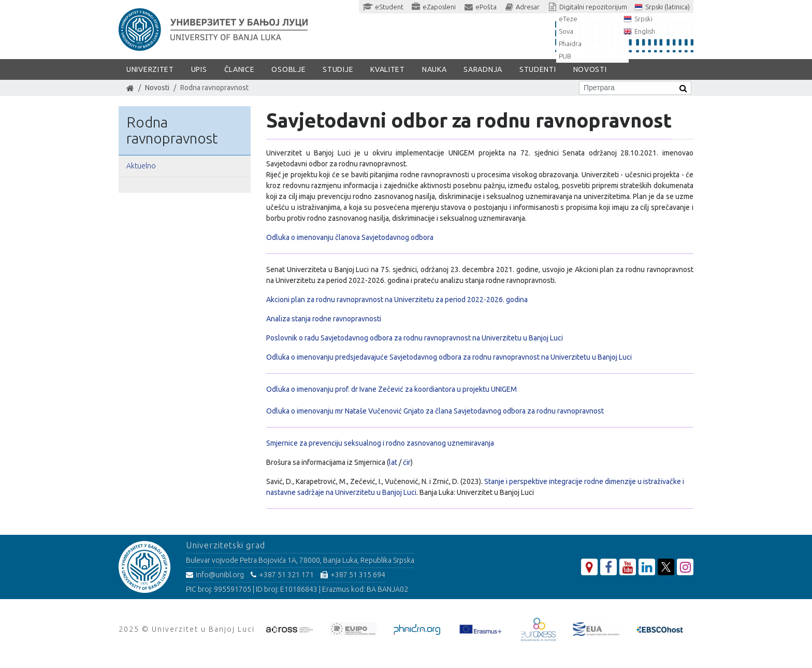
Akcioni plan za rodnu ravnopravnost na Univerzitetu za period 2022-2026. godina (397, 300)
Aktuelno (141, 166)
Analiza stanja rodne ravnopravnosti (324, 319)
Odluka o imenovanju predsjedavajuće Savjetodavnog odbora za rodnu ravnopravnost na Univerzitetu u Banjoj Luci (449, 357)
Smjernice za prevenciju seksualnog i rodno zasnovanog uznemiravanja (380, 443)
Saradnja (483, 69)
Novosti (590, 69)
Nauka (434, 69)
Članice (240, 69)
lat (394, 462)
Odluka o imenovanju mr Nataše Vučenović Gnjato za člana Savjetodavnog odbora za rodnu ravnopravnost (435, 411)
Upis (199, 69)
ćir (407, 462)
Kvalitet (388, 69)
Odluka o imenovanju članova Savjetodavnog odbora (350, 237)
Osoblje (288, 69)
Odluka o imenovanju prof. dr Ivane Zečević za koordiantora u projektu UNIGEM (392, 389)
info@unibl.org (215, 575)
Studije (338, 69)
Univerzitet (150, 69)
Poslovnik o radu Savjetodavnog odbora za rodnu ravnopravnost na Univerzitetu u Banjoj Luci (415, 338)
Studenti (538, 69)
